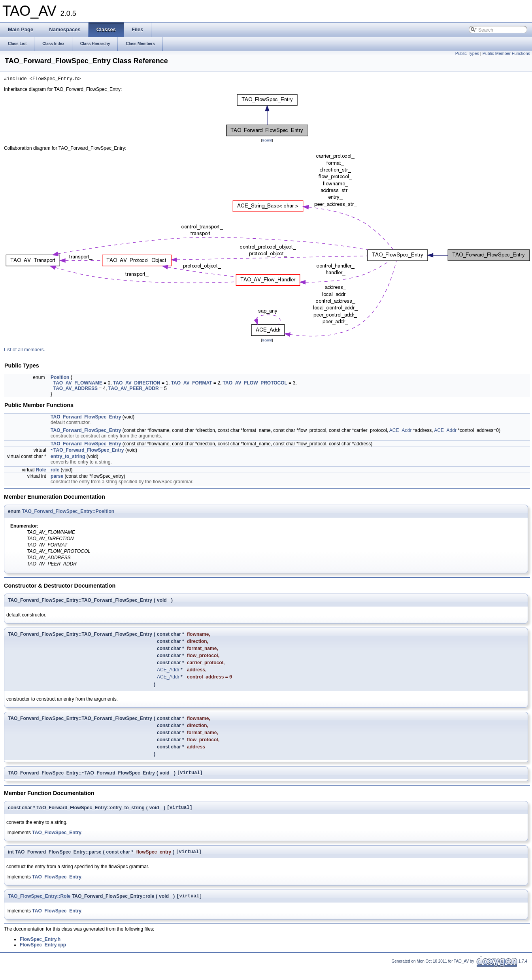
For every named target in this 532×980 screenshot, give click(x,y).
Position (60, 379)
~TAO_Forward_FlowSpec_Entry (87, 451)
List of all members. (25, 351)
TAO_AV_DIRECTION (137, 384)
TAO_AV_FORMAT (192, 384)
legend (267, 141)
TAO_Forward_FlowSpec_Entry (86, 418)
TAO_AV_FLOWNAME (78, 384)
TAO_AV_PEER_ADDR (134, 390)
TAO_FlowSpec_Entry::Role (39, 903)
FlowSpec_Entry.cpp (43, 952)
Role (41, 471)
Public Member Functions (506, 53)
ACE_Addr (401, 432)
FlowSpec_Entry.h (40, 946)
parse (57, 477)
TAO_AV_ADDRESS (75, 390)
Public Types (467, 53)
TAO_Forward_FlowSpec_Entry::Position (68, 513)
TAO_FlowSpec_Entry (57, 837)
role (55, 471)
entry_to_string (68, 458)
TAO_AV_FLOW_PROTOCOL (255, 384)
